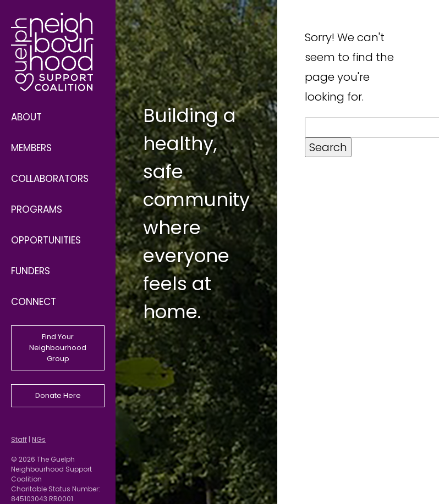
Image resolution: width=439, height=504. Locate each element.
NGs (39, 439)
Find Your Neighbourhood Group (58, 348)
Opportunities (46, 240)
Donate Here (58, 395)
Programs (37, 209)
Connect (34, 302)
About (26, 117)
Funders (31, 271)
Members (31, 148)
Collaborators (50, 179)
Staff (19, 439)
